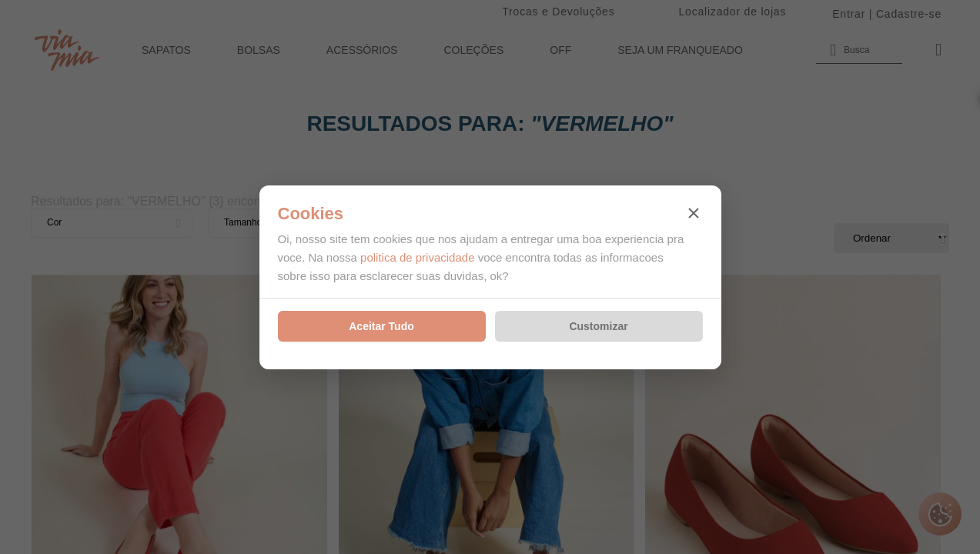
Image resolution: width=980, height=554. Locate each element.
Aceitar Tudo (381, 326)
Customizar (598, 326)
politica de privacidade (417, 257)
